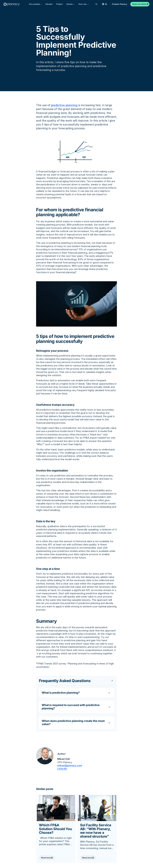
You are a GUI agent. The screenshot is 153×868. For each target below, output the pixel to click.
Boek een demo (139, 4)
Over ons (84, 4)
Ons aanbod (36, 4)
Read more (46, 858)
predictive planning (64, 105)
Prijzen (59, 4)
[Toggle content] (76, 681)
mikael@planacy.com (70, 766)
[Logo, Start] (12, 4)
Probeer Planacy (120, 4)
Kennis (71, 4)
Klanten (49, 4)
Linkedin (62, 769)
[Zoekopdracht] (96, 4)
